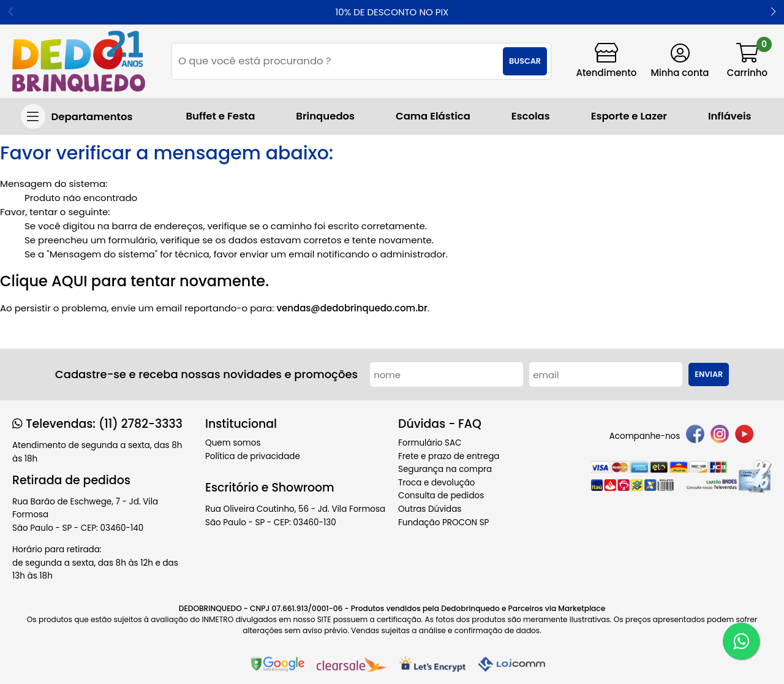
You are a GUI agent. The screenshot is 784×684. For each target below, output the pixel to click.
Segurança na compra (445, 469)
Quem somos (233, 443)
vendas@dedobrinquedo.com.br (352, 308)
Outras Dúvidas (430, 509)
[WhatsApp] (741, 641)
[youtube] (744, 436)
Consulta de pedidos (441, 496)
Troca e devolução (437, 483)
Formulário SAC (430, 443)
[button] (773, 12)
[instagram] (720, 436)
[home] (79, 61)
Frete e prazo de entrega (449, 456)
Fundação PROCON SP (443, 522)
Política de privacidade (253, 456)
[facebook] (695, 436)
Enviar (709, 374)
